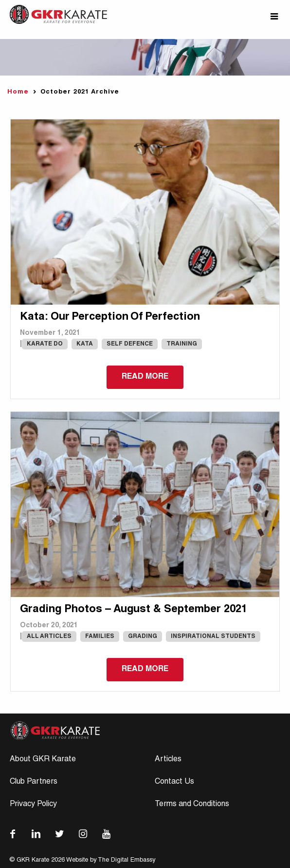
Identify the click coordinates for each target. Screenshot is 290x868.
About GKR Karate (43, 760)
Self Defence (130, 344)
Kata (85, 344)
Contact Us (174, 782)
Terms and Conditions (192, 805)
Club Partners (34, 782)
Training (182, 344)
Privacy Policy (33, 805)
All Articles (49, 637)
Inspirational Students (213, 637)
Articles (168, 760)
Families (100, 637)
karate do (45, 344)
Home (18, 92)
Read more (145, 377)
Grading (143, 637)
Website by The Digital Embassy (111, 860)
